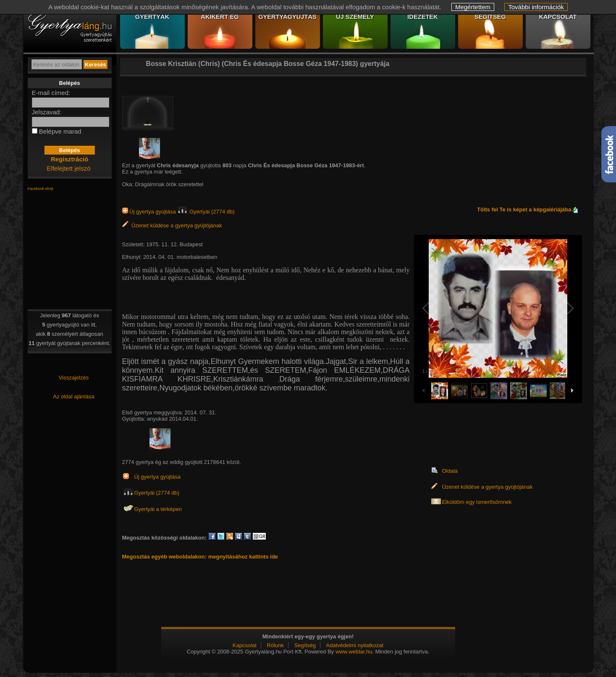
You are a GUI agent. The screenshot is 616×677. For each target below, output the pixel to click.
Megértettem (473, 7)
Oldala (450, 471)
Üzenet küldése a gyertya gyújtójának (172, 225)
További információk (536, 7)
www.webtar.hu (354, 652)
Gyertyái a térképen (158, 509)
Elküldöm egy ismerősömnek (477, 502)
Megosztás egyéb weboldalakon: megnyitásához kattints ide (200, 557)
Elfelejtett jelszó (68, 168)
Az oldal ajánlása (73, 396)
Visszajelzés (74, 378)
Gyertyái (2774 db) (206, 212)
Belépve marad (60, 131)
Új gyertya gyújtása (150, 212)
